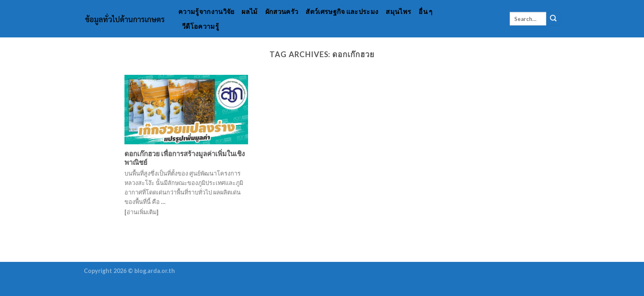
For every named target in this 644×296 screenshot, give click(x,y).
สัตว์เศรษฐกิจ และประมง (342, 11)
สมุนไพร (398, 11)
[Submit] (553, 19)
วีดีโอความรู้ (200, 26)
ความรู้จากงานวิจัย (206, 11)
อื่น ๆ (425, 11)
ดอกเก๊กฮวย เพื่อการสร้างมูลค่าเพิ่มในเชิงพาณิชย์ (185, 158)
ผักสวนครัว (282, 11)
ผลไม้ (250, 11)
